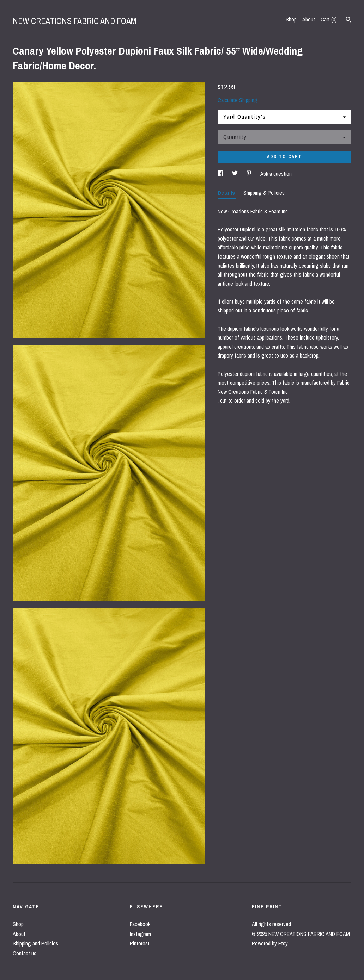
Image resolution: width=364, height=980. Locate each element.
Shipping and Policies (35, 943)
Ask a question (276, 174)
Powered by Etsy (270, 943)
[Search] (349, 20)
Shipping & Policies (264, 193)
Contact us (25, 953)
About (309, 19)
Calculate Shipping (238, 100)
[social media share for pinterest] (250, 174)
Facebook (140, 924)
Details (227, 193)
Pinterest (140, 943)
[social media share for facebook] (221, 174)
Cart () (329, 19)
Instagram (140, 934)
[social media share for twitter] (235, 174)
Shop (291, 19)
